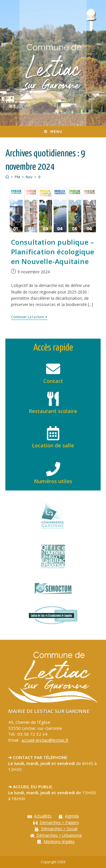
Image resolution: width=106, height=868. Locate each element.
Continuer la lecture (29, 317)
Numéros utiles (53, 481)
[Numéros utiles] (53, 469)
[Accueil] (7, 177)
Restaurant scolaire (53, 411)
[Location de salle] (53, 433)
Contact (53, 381)
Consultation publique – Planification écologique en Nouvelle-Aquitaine (53, 251)
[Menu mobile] (53, 132)
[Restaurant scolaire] (53, 399)
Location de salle (53, 445)
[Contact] (53, 369)
